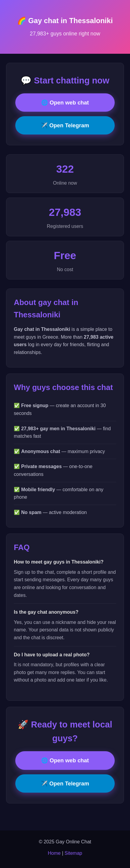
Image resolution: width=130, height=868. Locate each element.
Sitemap (73, 853)
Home (54, 853)
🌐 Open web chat (65, 103)
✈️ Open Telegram (65, 125)
